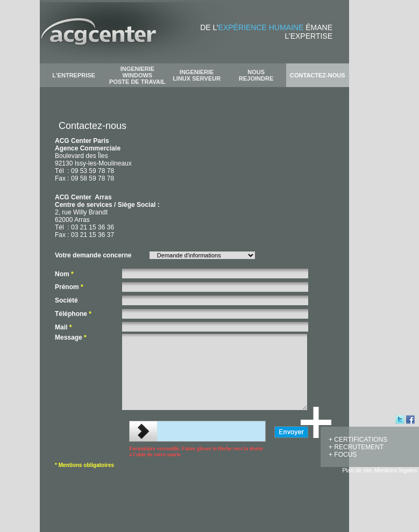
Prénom (69, 287)
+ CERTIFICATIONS (358, 440)
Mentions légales (396, 470)
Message (71, 337)
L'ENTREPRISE (74, 75)
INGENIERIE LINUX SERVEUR (197, 75)
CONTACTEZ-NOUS (317, 75)
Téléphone (73, 314)
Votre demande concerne (93, 255)
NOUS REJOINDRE (256, 75)
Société (66, 300)
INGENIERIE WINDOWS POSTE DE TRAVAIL (137, 75)
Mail (63, 327)
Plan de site (357, 470)
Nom (64, 274)
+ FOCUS (343, 455)
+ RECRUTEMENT (356, 447)
